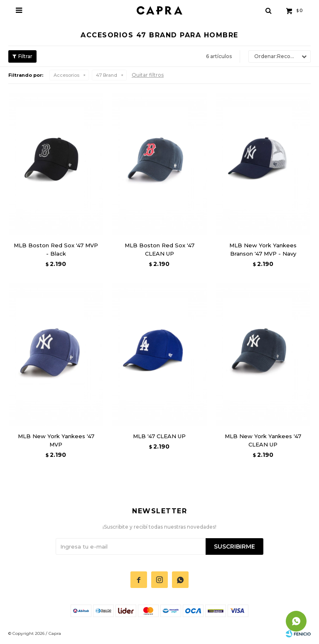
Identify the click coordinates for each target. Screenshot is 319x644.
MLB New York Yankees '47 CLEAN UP (263, 440)
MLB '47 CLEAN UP (159, 436)
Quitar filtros (148, 75)
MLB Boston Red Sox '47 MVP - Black (56, 249)
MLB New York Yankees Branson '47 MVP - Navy (263, 249)
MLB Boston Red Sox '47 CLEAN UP (159, 249)
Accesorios (66, 75)
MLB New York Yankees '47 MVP (56, 440)
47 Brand (107, 75)
